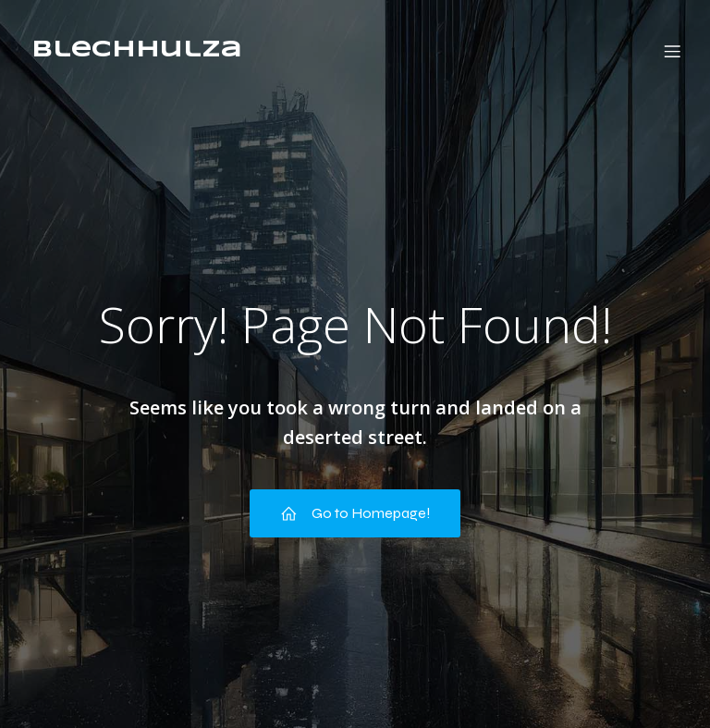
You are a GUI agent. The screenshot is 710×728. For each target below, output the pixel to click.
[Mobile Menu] (672, 51)
